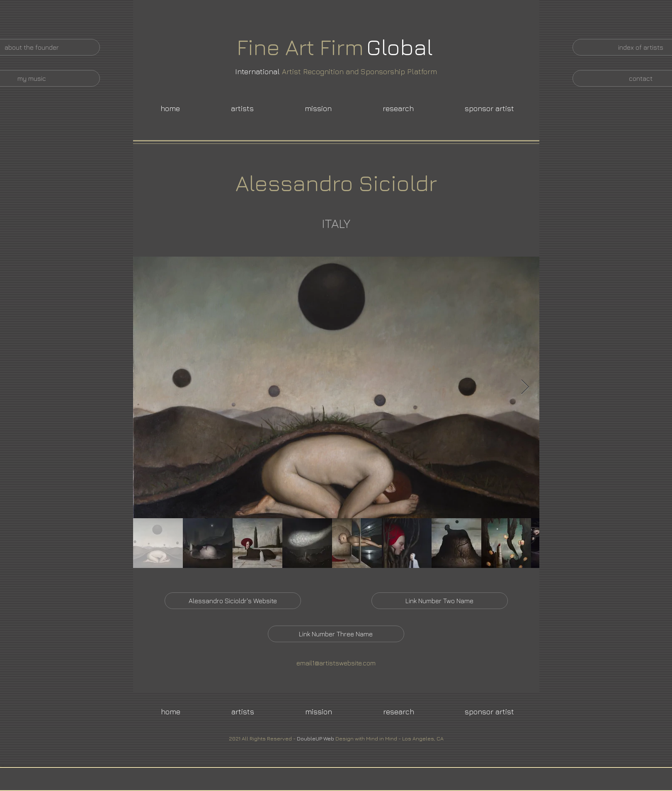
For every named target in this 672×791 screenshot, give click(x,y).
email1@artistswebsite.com (336, 663)
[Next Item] (525, 387)
